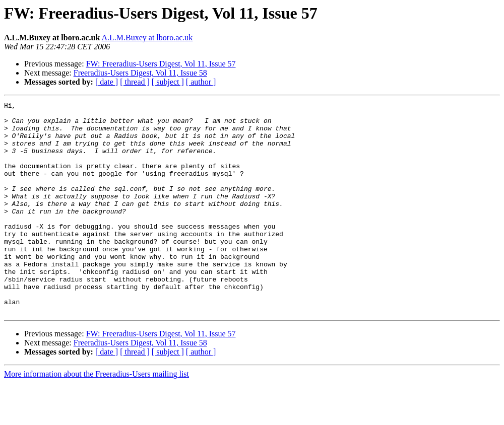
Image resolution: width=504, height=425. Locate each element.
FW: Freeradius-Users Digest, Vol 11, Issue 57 (161, 64)
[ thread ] (135, 82)
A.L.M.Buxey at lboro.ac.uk (147, 38)
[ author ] (201, 82)
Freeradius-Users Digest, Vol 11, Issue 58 (140, 73)
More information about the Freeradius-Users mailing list (97, 416)
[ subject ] (168, 82)
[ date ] (107, 82)
